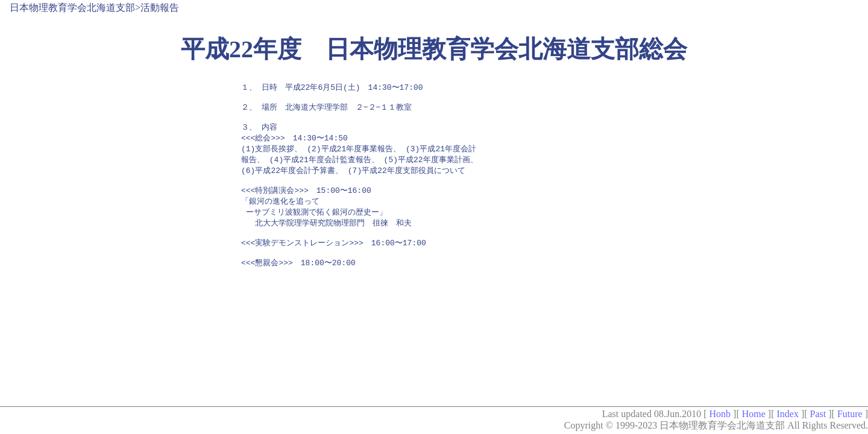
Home (754, 414)
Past (818, 414)
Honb (720, 414)
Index (787, 414)
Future (850, 414)
